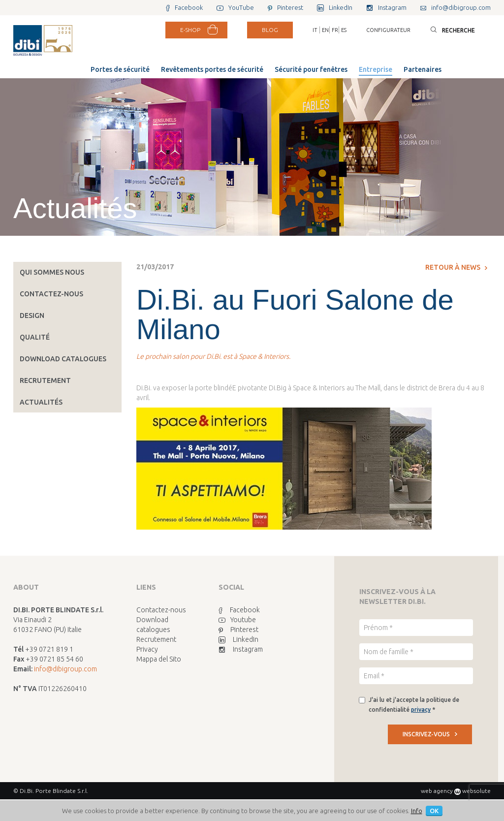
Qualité (35, 337)
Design (32, 316)
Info (417, 811)
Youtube (237, 620)
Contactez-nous (51, 294)
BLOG (270, 30)
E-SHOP (190, 30)
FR (335, 30)
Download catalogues (63, 359)
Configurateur (388, 30)
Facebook (239, 610)
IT (315, 30)
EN (325, 30)
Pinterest (238, 630)
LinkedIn (238, 639)
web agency (437, 791)
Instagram (241, 649)
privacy (421, 710)
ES (344, 30)
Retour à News (456, 267)
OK (434, 811)
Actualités (41, 402)
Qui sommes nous (52, 272)
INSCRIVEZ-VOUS (430, 734)
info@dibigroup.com (65, 669)
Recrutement (45, 380)
